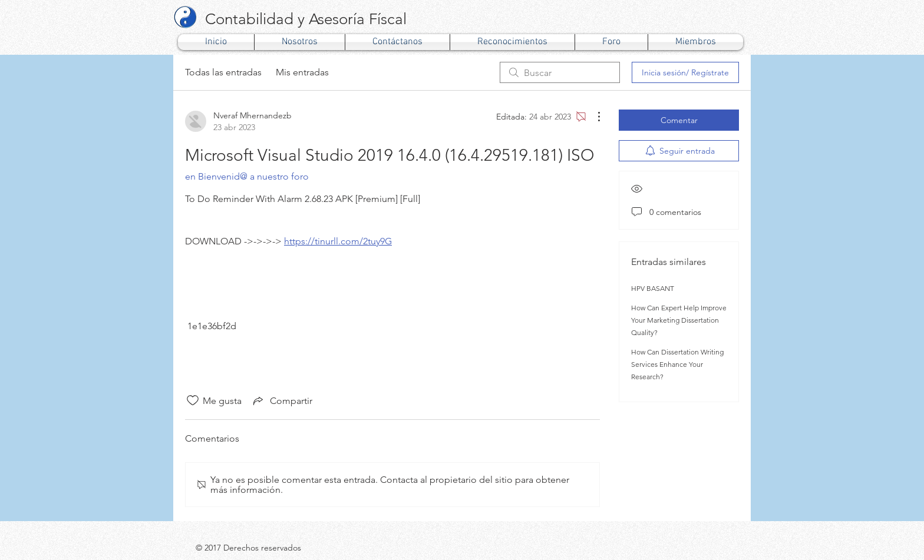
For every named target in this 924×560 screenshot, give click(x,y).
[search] (560, 72)
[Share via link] (282, 400)
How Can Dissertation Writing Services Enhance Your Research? (677, 364)
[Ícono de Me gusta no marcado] (193, 400)
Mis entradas (302, 72)
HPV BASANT (653, 288)
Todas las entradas (223, 72)
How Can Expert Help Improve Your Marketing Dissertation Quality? (679, 320)
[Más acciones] (593, 117)
